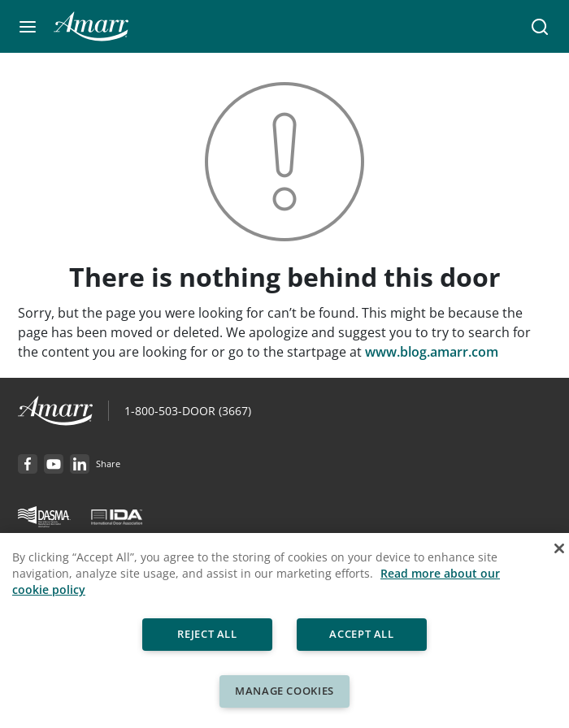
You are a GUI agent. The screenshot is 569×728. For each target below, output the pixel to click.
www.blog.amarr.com (432, 352)
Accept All (362, 634)
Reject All (207, 634)
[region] (284, 630)
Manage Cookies (284, 691)
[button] (28, 27)
